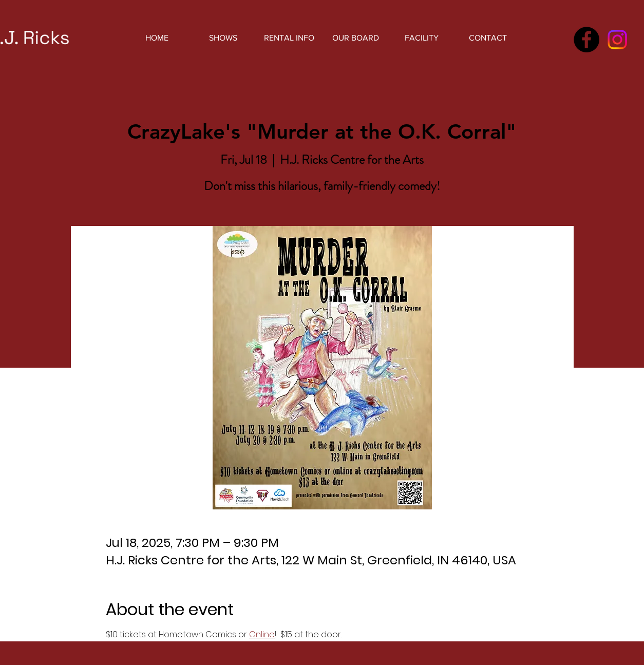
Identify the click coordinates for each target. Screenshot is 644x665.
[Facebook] (586, 40)
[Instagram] (617, 40)
